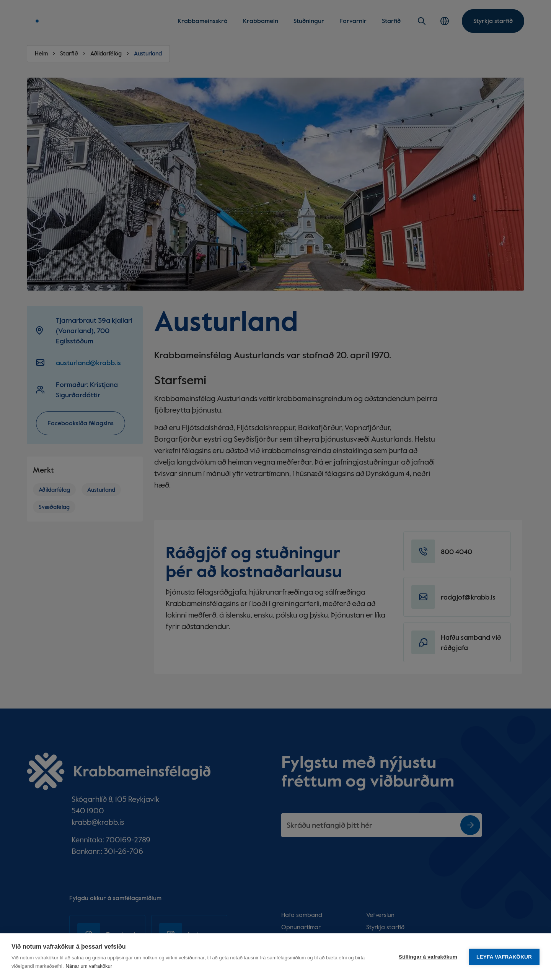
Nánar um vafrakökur (89, 966)
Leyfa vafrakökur (504, 957)
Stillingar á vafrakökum (428, 957)
